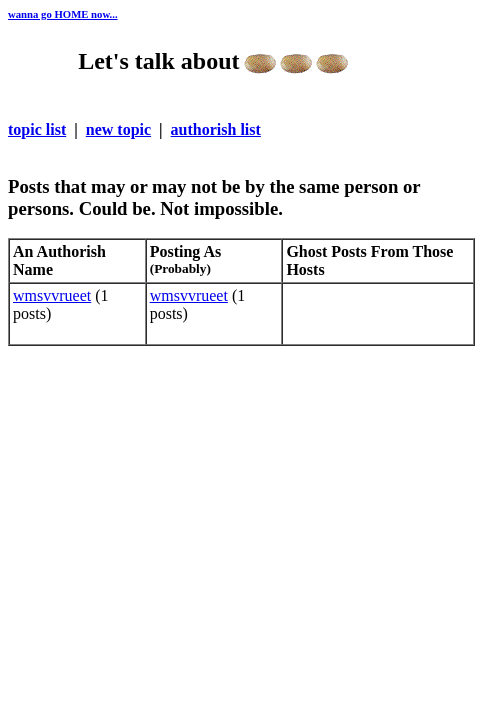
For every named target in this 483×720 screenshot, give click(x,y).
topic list (37, 129)
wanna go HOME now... (63, 14)
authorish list (216, 129)
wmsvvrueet (52, 295)
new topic (118, 129)
